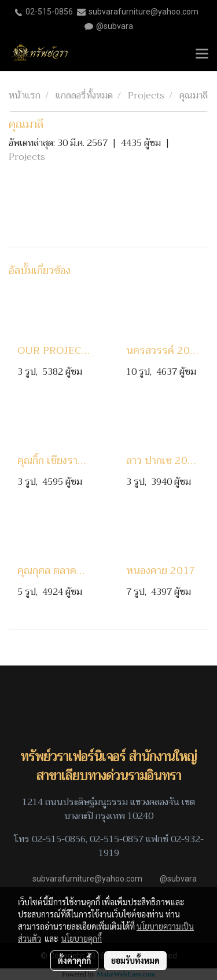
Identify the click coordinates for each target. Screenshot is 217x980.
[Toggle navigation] (202, 54)
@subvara (115, 26)
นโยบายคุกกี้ (82, 938)
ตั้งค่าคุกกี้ (74, 960)
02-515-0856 (49, 12)
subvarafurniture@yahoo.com (144, 12)
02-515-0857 (117, 839)
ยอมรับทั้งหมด (135, 960)
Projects (27, 157)
